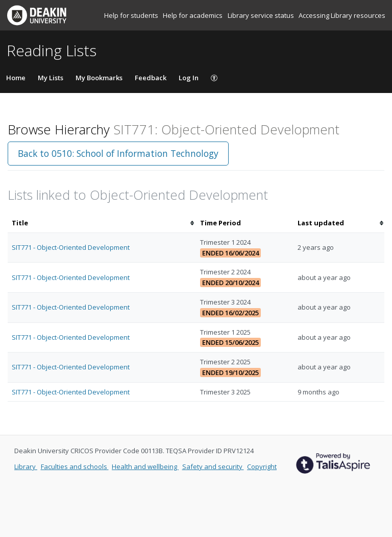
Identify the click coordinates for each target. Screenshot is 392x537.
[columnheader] (102, 223)
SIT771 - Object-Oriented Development (71, 247)
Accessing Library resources (342, 15)
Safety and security (213, 466)
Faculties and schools (75, 466)
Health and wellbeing (145, 466)
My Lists (51, 78)
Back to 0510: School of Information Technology (118, 153)
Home (16, 78)
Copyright (262, 466)
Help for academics (193, 15)
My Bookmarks (99, 78)
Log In (189, 78)
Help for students (132, 15)
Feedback (151, 78)
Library (26, 466)
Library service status (262, 15)
